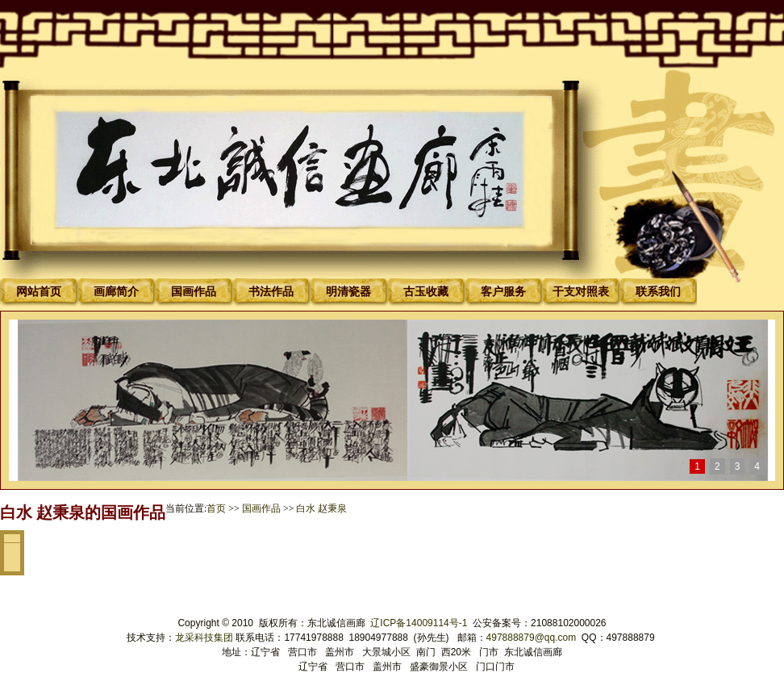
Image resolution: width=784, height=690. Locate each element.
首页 (216, 508)
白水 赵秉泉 (321, 508)
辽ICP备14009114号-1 (420, 623)
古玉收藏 (426, 292)
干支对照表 (581, 292)
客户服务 (503, 292)
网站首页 (39, 292)
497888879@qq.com (532, 638)
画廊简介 (116, 292)
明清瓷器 (348, 292)
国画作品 (194, 292)
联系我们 (658, 292)
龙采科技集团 (205, 638)
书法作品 (271, 292)
